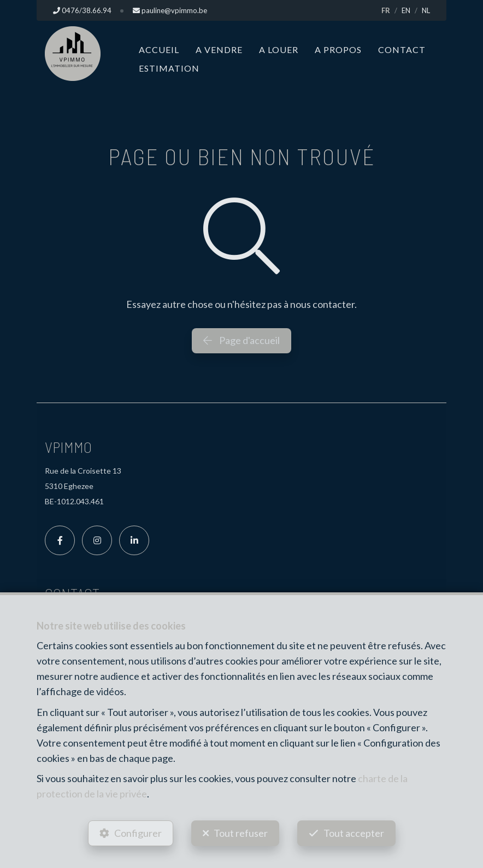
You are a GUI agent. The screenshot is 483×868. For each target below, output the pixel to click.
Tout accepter (354, 833)
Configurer (138, 833)
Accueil (159, 49)
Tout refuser (241, 833)
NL (426, 10)
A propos (338, 49)
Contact (402, 49)
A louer (279, 49)
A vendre (219, 49)
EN (406, 10)
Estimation (169, 68)
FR (386, 10)
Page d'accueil (241, 340)
